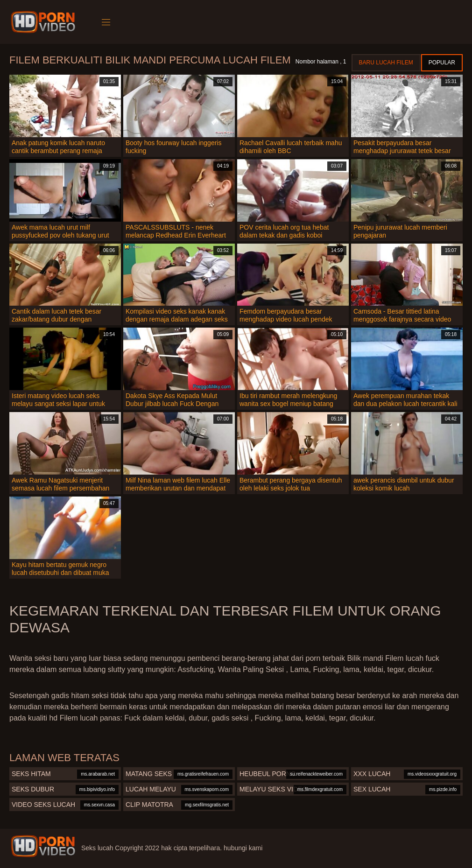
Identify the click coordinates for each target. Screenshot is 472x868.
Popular (442, 63)
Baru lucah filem (386, 63)
